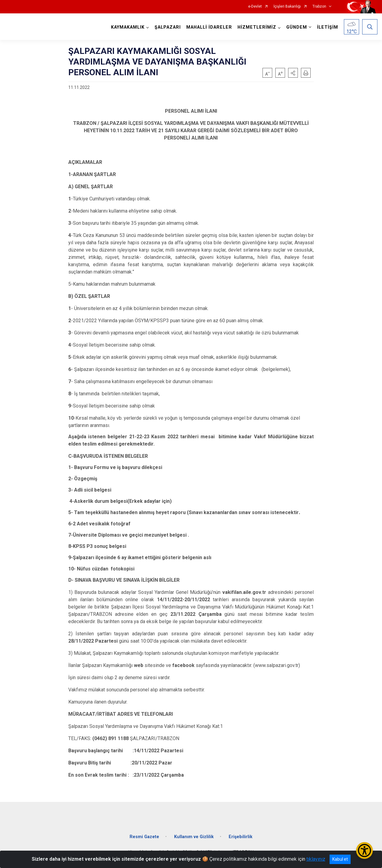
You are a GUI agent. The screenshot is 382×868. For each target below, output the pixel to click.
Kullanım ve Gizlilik (194, 836)
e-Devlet (255, 7)
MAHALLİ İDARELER (209, 27)
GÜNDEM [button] (297, 27)
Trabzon (319, 7)
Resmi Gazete (144, 836)
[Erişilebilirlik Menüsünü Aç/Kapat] (364, 850)
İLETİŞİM (328, 27)
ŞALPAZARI (168, 27)
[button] (293, 73)
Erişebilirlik (241, 836)
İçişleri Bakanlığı (287, 7)
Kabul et (340, 859)
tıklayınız (316, 859)
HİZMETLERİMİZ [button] (257, 27)
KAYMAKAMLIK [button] (128, 27)
